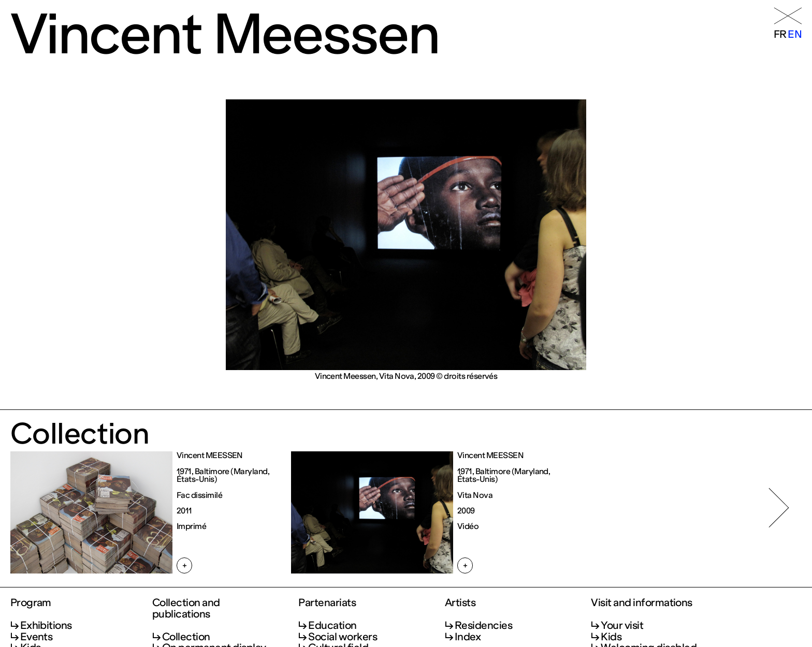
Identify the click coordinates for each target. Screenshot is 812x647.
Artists (460, 603)
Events (37, 637)
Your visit (622, 625)
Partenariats (327, 603)
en (795, 34)
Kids (611, 637)
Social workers (343, 637)
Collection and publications (186, 609)
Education (332, 625)
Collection (186, 637)
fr (780, 34)
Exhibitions (46, 625)
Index (468, 637)
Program (31, 603)
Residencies (483, 625)
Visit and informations (642, 603)
